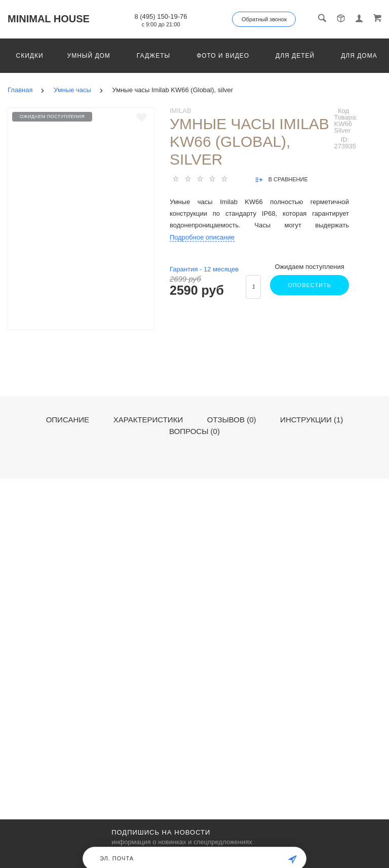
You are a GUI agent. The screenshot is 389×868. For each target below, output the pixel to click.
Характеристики (148, 420)
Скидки (30, 56)
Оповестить (309, 285)
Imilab (181, 111)
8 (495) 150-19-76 (161, 16)
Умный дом (89, 56)
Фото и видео (223, 56)
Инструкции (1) (312, 420)
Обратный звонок (264, 19)
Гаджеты (153, 56)
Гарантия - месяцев (204, 269)
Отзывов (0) (232, 420)
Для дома (359, 56)
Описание (68, 420)
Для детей (295, 56)
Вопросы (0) (194, 431)
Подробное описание (202, 237)
